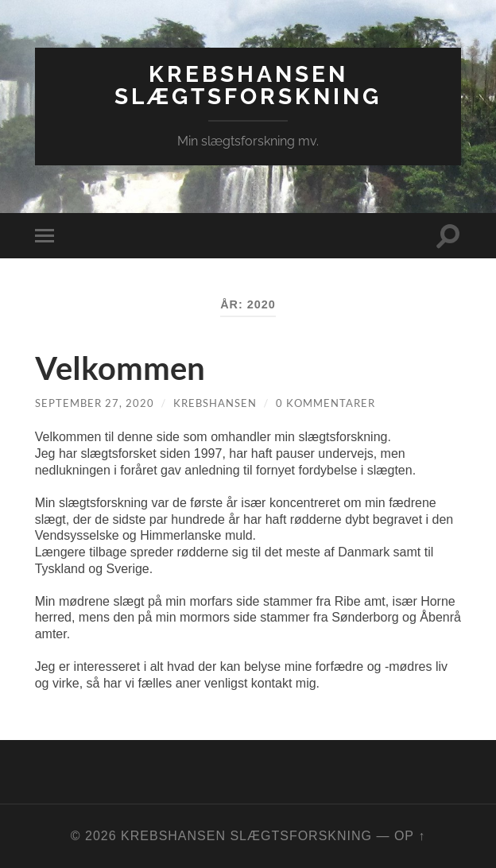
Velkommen (120, 368)
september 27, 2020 (95, 403)
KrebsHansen (215, 403)
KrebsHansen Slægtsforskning (248, 85)
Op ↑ (410, 836)
